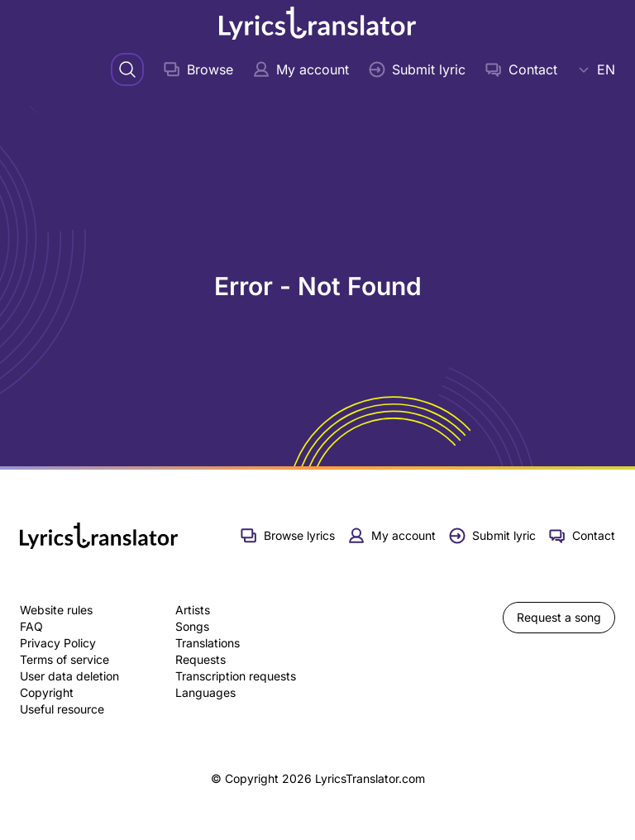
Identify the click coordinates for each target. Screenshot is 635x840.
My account (301, 69)
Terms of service (64, 659)
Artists (193, 610)
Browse (198, 69)
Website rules (56, 610)
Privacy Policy (58, 643)
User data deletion (69, 676)
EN (596, 69)
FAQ (31, 626)
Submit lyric (417, 69)
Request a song (559, 617)
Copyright (47, 692)
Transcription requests (236, 676)
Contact (521, 69)
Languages (205, 692)
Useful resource (62, 709)
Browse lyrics (288, 536)
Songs (192, 626)
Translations (208, 643)
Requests (201, 659)
